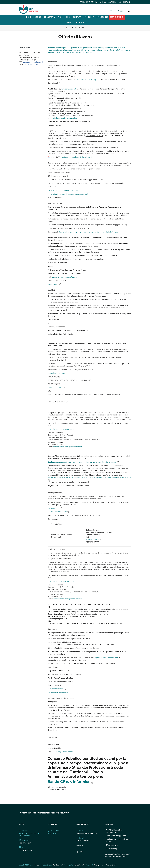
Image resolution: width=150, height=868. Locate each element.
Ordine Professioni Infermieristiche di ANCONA (45, 813)
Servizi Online (117, 17)
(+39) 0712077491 (25, 850)
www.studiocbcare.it (57, 689)
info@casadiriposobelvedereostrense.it (63, 191)
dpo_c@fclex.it (121, 856)
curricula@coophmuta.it (57, 373)
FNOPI (61, 17)
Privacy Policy (112, 849)
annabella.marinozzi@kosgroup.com (62, 429)
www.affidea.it (54, 284)
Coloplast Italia (55, 508)
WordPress (58, 865)
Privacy (37, 865)
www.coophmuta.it (56, 387)
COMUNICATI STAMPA (89, 2)
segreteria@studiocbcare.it (58, 692)
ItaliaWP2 (79, 865)
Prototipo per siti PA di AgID (105, 865)
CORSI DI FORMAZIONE (75, 22)
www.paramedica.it (70, 89)
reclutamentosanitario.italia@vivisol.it (77, 157)
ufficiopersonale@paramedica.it (65, 118)
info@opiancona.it (31, 64)
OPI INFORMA (89, 17)
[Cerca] (129, 11)
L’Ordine (37, 17)
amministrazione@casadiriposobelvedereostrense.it (68, 194)
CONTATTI (77, 17)
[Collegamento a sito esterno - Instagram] (111, 11)
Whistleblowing (112, 845)
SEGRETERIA (49, 17)
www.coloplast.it (94, 539)
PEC (68, 17)
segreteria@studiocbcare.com (106, 658)
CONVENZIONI (124, 2)
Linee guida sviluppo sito (116, 836)
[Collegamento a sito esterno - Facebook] (107, 11)
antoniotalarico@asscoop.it (87, 80)
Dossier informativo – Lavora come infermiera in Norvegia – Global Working (88, 232)
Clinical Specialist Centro (58, 512)
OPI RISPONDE (102, 17)
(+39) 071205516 (25, 843)
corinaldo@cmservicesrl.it (63, 752)
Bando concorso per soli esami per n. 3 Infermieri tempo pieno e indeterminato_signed (83, 462)
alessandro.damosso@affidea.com (65, 277)
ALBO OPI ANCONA (108, 2)
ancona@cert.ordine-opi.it (33, 62)
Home (29, 17)
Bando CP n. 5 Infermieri (70, 782)
